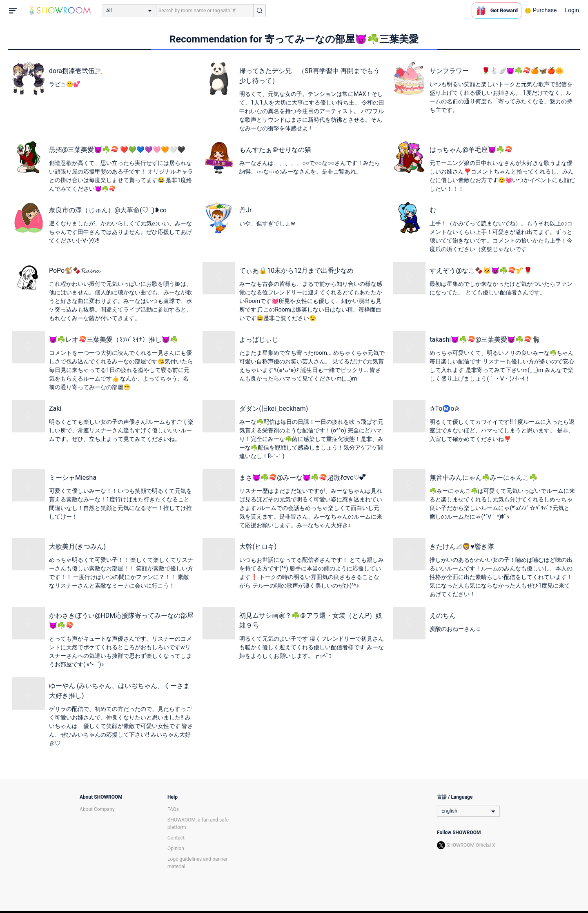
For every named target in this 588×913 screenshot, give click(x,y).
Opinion (176, 848)
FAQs (173, 809)
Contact (176, 838)
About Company (97, 809)
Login (572, 10)
